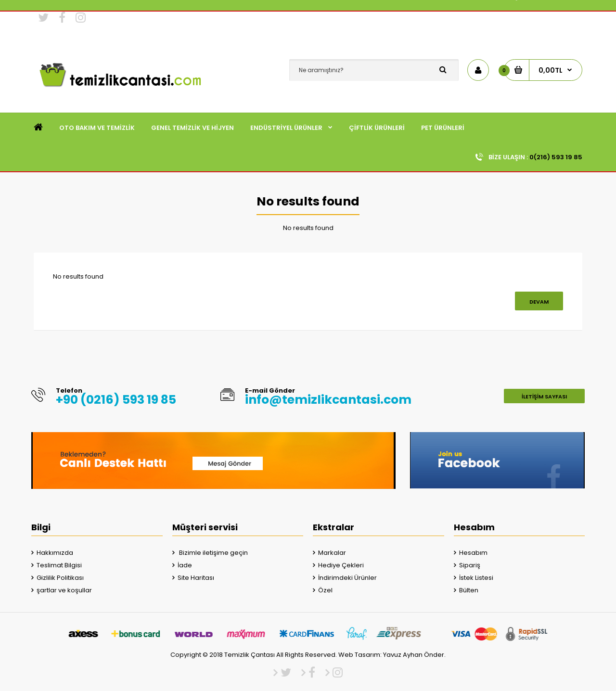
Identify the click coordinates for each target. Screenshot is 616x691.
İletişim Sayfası (544, 397)
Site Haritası (196, 578)
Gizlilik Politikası (60, 578)
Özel (325, 590)
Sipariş (470, 565)
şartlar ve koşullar (64, 590)
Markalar (332, 553)
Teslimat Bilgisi (59, 565)
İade (185, 565)
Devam (539, 302)
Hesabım (473, 553)
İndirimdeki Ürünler (347, 578)
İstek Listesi (476, 578)
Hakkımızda (55, 553)
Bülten (469, 590)
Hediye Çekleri (341, 565)
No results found (308, 228)
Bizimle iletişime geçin (213, 553)
